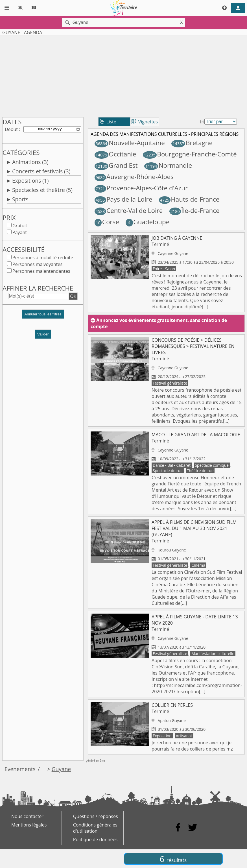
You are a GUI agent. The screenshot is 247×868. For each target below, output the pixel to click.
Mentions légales (29, 825)
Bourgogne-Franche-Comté (190, 154)
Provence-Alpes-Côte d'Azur (141, 188)
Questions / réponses (96, 816)
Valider (43, 335)
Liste (108, 122)
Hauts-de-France (189, 199)
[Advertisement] (111, 75)
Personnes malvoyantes (37, 265)
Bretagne (192, 143)
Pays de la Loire (124, 199)
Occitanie (115, 154)
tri (202, 122)
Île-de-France (194, 211)
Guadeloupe (147, 222)
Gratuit (20, 227)
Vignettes (145, 122)
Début (11, 130)
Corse (107, 222)
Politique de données (95, 839)
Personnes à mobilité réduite (43, 259)
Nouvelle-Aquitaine (130, 143)
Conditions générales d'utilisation (95, 828)
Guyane (61, 769)
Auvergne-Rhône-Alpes (134, 177)
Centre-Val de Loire (129, 211)
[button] (43, 318)
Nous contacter (27, 816)
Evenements (20, 769)
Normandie (168, 165)
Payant (20, 234)
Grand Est (116, 165)
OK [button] (73, 297)
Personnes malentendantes (41, 272)
